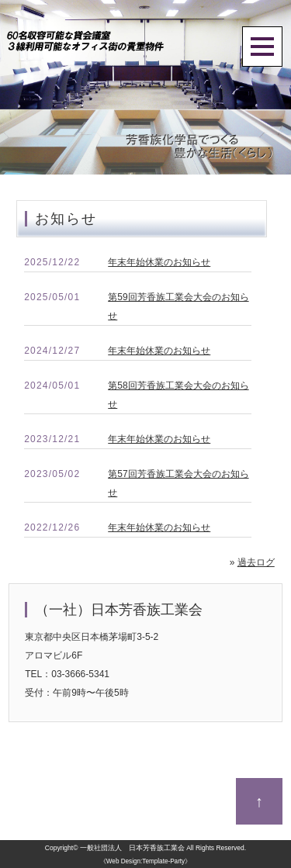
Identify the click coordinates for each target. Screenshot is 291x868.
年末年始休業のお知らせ (159, 262)
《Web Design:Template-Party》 (145, 861)
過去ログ (256, 562)
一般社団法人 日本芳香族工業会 (132, 848)
